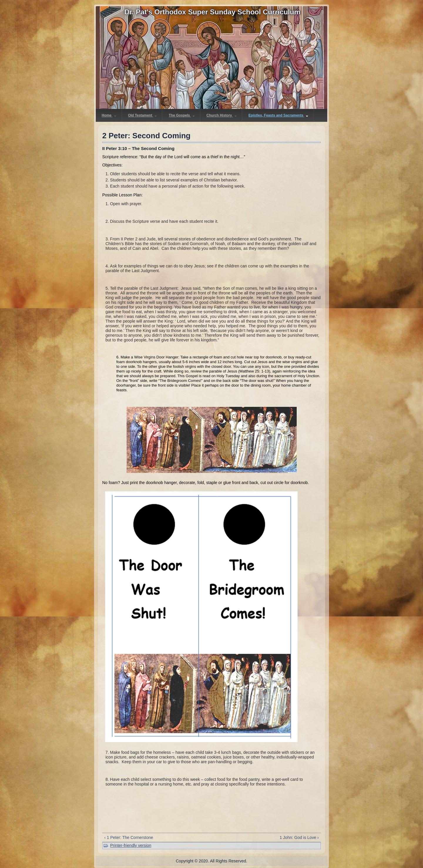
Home (109, 115)
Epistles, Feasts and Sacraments (278, 115)
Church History (222, 115)
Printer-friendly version (131, 845)
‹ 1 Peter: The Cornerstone (129, 837)
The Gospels (182, 115)
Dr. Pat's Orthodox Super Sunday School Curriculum (213, 12)
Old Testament (143, 115)
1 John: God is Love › (299, 837)
